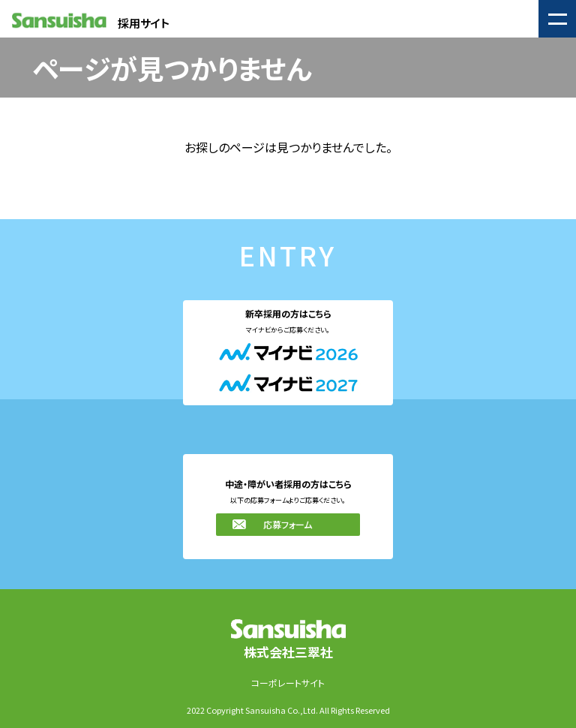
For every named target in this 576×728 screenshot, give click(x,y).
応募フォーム (288, 524)
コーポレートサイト (288, 683)
